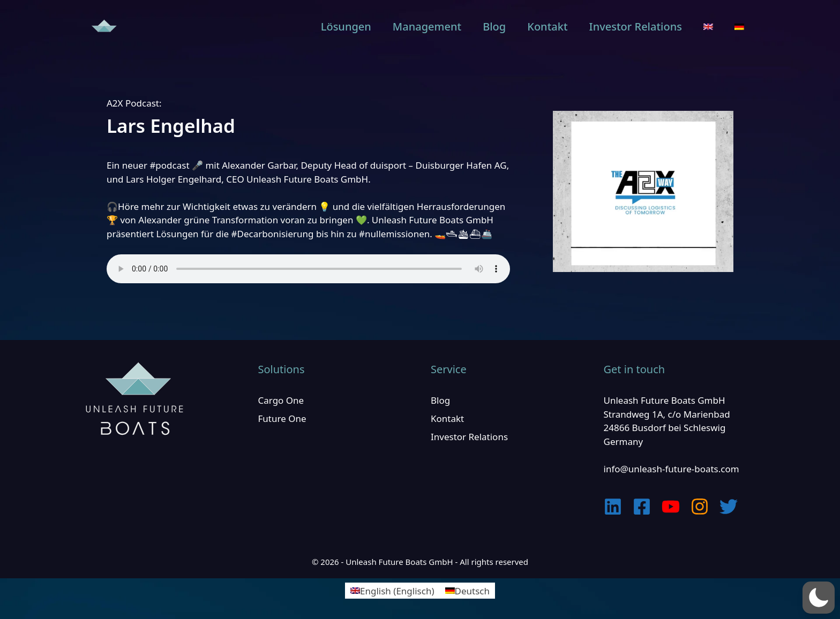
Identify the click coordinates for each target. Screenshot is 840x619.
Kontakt (547, 27)
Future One (282, 418)
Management (427, 27)
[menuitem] (708, 27)
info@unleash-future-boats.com (672, 469)
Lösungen (346, 27)
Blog (494, 27)
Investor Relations (636, 27)
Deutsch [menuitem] (472, 591)
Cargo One (281, 400)
